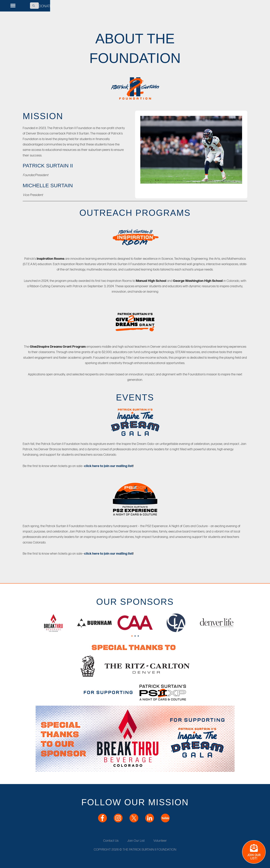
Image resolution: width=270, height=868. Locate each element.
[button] (13, 6)
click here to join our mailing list (108, 466)
